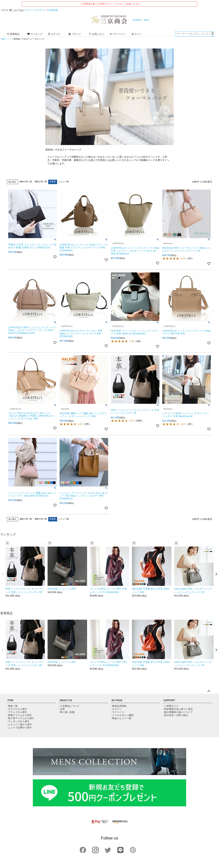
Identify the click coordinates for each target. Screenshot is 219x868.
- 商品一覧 (12, 706)
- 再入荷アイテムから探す (21, 718)
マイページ (117, 34)
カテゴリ (54, 34)
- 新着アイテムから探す (19, 715)
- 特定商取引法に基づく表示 (178, 709)
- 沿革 (62, 709)
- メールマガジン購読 (122, 715)
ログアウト (41, 10)
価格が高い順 (41, 182)
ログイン (29, 10)
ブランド (75, 34)
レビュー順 (64, 182)
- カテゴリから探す (17, 709)
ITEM (10, 700)
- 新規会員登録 (119, 706)
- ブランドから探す (17, 712)
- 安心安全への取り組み (175, 715)
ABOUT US (66, 700)
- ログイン (116, 709)
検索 (212, 34)
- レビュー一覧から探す (19, 724)
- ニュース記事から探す (19, 727)
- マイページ (117, 712)
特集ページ (6, 39)
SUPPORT (169, 700)
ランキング (35, 34)
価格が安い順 (26, 182)
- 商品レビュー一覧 (121, 718)
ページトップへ (209, 691)
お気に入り (96, 34)
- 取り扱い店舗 (67, 712)
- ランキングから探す (18, 721)
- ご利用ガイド (171, 706)
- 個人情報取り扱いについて (178, 712)
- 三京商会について (69, 706)
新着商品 (13, 34)
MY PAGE (117, 700)
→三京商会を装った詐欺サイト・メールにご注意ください (109, 4)
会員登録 (53, 10)
